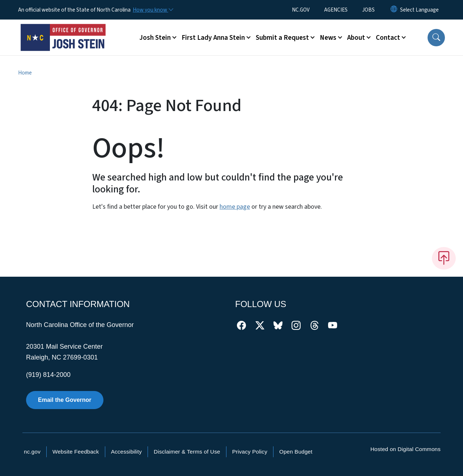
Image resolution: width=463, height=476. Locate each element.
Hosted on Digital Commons (405, 449)
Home (25, 73)
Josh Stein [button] (155, 38)
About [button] (356, 38)
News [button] (328, 38)
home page (235, 207)
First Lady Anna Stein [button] (213, 38)
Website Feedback (76, 452)
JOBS (368, 10)
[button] (436, 38)
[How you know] (153, 10)
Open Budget (296, 452)
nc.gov (32, 452)
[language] (419, 10)
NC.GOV (301, 10)
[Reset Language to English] (394, 10)
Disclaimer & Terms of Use (187, 452)
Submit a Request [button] (282, 38)
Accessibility (126, 452)
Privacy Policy (250, 452)
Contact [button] (388, 38)
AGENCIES (336, 10)
